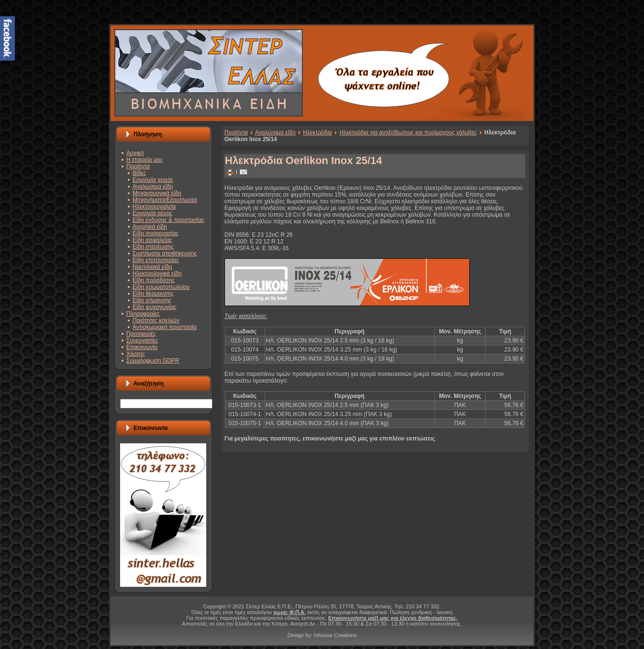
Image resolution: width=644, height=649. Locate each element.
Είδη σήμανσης (152, 300)
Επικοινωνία (142, 347)
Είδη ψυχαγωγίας (155, 307)
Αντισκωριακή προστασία (165, 327)
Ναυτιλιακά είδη (152, 267)
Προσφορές (141, 334)
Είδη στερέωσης (153, 247)
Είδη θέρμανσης (153, 294)
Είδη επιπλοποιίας (156, 260)
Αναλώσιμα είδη (153, 187)
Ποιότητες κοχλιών (156, 320)
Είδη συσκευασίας (155, 233)
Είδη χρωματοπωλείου (161, 287)
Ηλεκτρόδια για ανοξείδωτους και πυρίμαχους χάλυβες (408, 132)
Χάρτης (136, 354)
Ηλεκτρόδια (317, 132)
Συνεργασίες (142, 341)
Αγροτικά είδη (150, 227)
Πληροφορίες (143, 314)
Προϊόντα (138, 166)
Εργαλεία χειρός (153, 180)
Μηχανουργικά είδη (157, 193)
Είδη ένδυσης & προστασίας (168, 220)
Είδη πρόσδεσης (154, 280)
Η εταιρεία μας (144, 160)
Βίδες (139, 173)
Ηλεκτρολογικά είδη (157, 274)
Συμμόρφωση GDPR (153, 361)
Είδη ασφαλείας (152, 240)
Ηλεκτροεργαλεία (154, 207)
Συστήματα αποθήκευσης (165, 253)
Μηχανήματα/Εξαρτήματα (165, 200)
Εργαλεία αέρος (153, 213)
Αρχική (135, 153)
